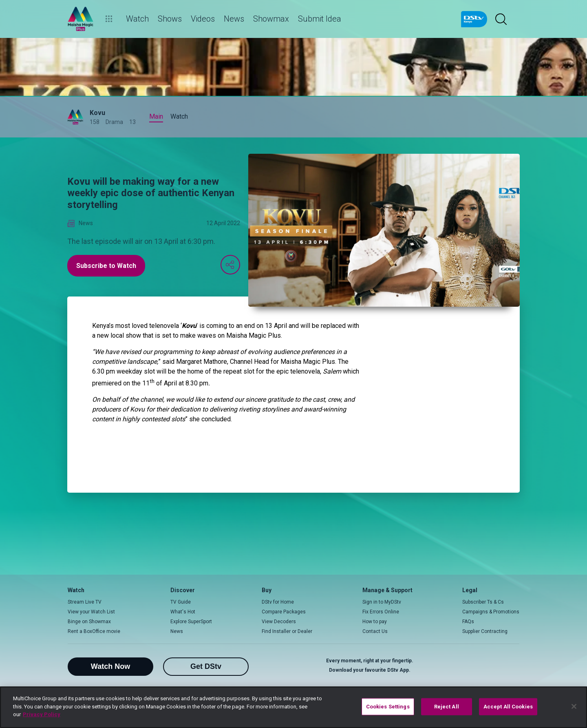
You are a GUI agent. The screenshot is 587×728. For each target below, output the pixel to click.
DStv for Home (278, 602)
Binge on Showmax (89, 622)
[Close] (574, 706)
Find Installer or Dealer (287, 631)
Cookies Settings (388, 707)
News (177, 631)
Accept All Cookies (508, 707)
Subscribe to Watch (106, 266)
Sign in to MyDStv (382, 602)
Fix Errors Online (381, 612)
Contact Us (375, 631)
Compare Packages (284, 612)
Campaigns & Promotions (491, 612)
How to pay (375, 622)
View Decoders (279, 622)
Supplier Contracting (485, 631)
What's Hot (183, 612)
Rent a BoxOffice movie (94, 631)
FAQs (468, 622)
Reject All (447, 707)
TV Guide (181, 602)
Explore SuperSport (191, 622)
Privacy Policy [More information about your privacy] (42, 714)
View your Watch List (91, 612)
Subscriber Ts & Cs (483, 602)
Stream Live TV (85, 602)
